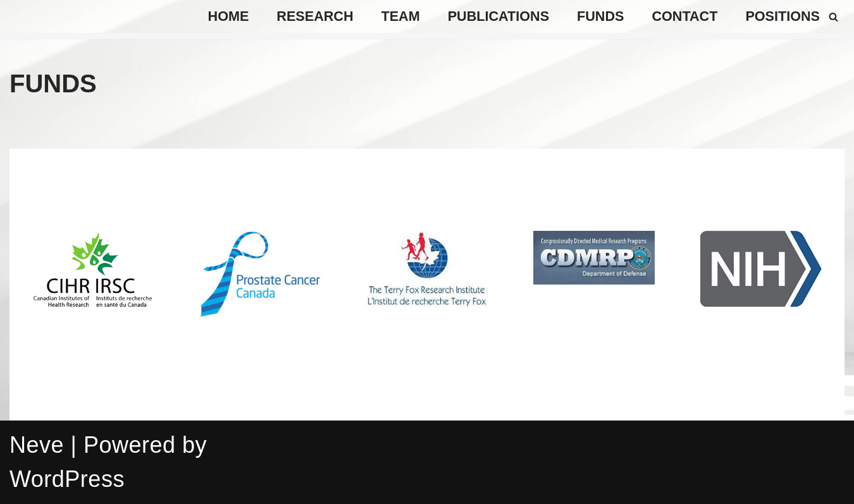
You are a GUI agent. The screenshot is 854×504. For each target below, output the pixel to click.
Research (315, 16)
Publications (498, 16)
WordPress (67, 479)
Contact (684, 16)
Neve (37, 445)
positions (783, 16)
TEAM (401, 16)
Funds (600, 16)
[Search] (833, 17)
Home (229, 16)
